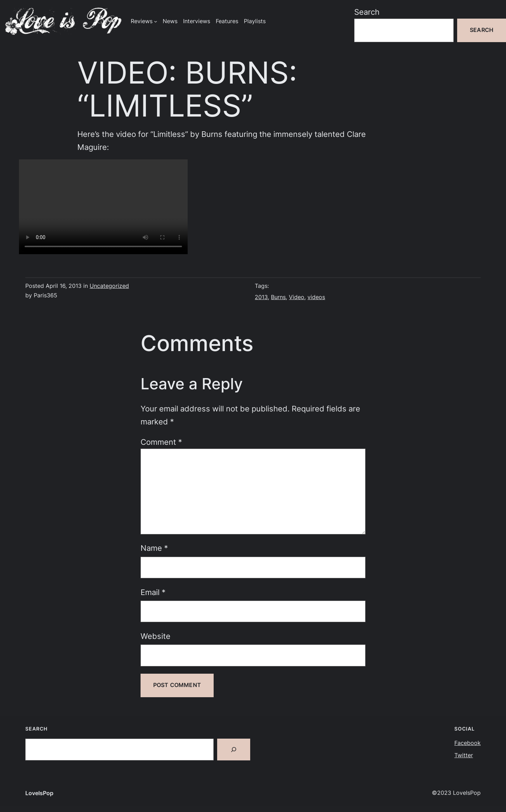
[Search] (234, 750)
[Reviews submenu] (155, 21)
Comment (161, 442)
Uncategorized (109, 286)
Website (155, 636)
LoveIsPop (39, 793)
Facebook (468, 743)
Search (367, 12)
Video (297, 297)
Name (154, 548)
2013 (261, 297)
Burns (278, 297)
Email (153, 592)
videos (316, 297)
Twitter (464, 755)
